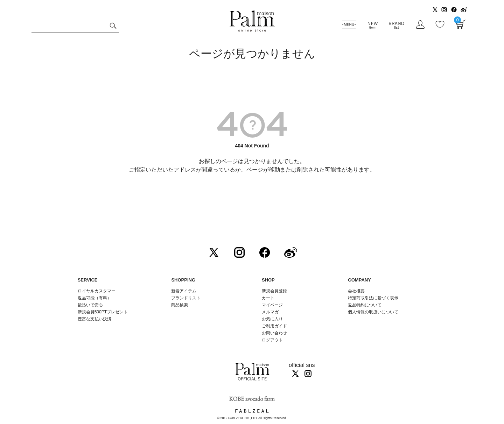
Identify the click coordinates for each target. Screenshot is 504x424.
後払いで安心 (90, 305)
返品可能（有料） (94, 298)
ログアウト (272, 340)
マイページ (272, 305)
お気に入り (272, 319)
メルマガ (270, 312)
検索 (113, 27)
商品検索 (180, 305)
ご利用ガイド (274, 326)
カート (268, 298)
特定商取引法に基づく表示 (373, 298)
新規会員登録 (274, 291)
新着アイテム (184, 291)
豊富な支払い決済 (94, 319)
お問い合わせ (274, 333)
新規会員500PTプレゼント (103, 312)
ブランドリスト (186, 298)
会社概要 (356, 291)
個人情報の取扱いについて (373, 312)
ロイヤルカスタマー (97, 291)
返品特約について (365, 305)
